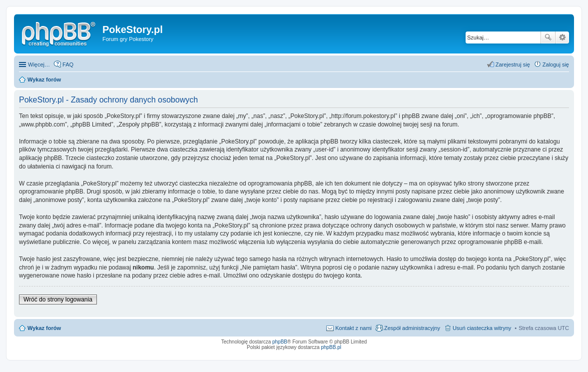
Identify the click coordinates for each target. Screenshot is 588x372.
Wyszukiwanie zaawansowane (562, 37)
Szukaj (548, 37)
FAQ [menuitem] (68, 64)
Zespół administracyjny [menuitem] (412, 328)
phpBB (280, 342)
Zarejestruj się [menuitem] (513, 64)
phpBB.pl (331, 347)
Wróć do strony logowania (58, 299)
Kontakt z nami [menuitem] (353, 328)
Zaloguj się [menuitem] (556, 64)
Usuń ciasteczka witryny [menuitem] (482, 328)
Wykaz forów (44, 328)
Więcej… (39, 64)
